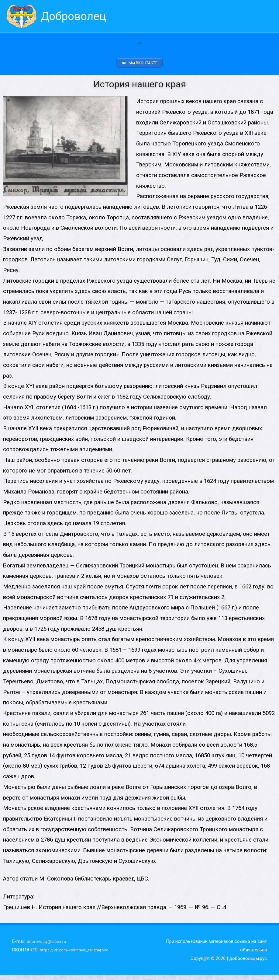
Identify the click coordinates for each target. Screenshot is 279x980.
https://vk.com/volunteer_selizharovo (77, 955)
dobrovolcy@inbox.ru (48, 946)
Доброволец (77, 17)
